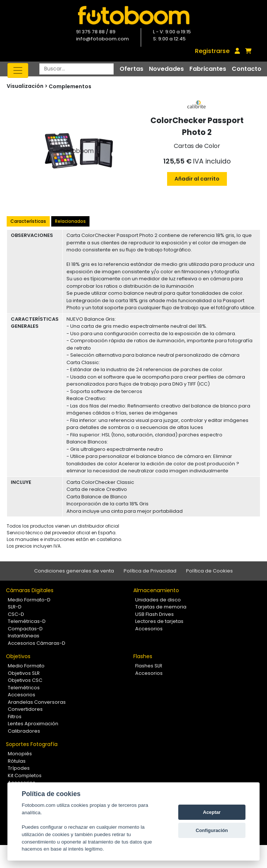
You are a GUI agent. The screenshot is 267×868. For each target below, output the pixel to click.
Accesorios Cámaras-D (37, 643)
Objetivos (18, 656)
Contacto (247, 69)
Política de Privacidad (150, 571)
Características (28, 221)
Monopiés (20, 754)
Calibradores (24, 731)
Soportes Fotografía (32, 744)
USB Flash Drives (154, 614)
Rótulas (17, 761)
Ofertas (131, 69)
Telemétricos (24, 688)
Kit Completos (25, 775)
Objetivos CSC (25, 680)
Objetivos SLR (24, 673)
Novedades (166, 69)
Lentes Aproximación (33, 724)
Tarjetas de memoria (161, 607)
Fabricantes (208, 69)
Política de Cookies (209, 571)
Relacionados (70, 221)
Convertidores (25, 709)
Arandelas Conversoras (37, 702)
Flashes (143, 656)
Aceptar (212, 812)
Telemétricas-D (27, 621)
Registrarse (212, 51)
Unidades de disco (158, 600)
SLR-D (15, 607)
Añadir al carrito (197, 179)
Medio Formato (26, 666)
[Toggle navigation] (18, 70)
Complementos (70, 86)
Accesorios (149, 629)
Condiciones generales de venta (74, 571)
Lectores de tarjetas (159, 621)
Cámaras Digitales (30, 590)
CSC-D (16, 614)
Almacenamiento (156, 590)
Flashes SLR (149, 666)
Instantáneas (24, 636)
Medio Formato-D (29, 600)
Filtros (15, 717)
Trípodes (19, 768)
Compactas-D (25, 629)
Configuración (212, 830)
